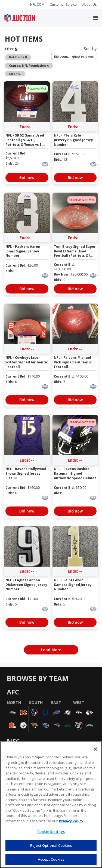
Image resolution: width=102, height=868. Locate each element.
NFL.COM (37, 4)
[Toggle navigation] (95, 18)
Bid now (27, 177)
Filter (11, 49)
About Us (89, 4)
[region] (51, 805)
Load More (51, 650)
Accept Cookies (51, 859)
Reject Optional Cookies (51, 845)
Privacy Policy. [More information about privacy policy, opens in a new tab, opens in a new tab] (72, 821)
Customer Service (63, 4)
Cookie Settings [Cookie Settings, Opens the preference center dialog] (51, 832)
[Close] (95, 749)
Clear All (15, 74)
